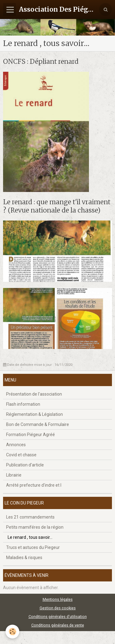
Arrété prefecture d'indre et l (34, 485)
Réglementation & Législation (34, 414)
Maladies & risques (24, 558)
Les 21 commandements (30, 517)
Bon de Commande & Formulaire (38, 424)
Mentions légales (58, 599)
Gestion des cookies (58, 608)
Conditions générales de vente (58, 625)
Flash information (23, 404)
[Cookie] (12, 632)
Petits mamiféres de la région (35, 527)
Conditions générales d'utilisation (58, 617)
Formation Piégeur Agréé (31, 435)
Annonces (16, 445)
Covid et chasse (21, 455)
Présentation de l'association (34, 394)
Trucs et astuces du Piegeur (33, 547)
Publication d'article (25, 465)
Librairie (14, 475)
